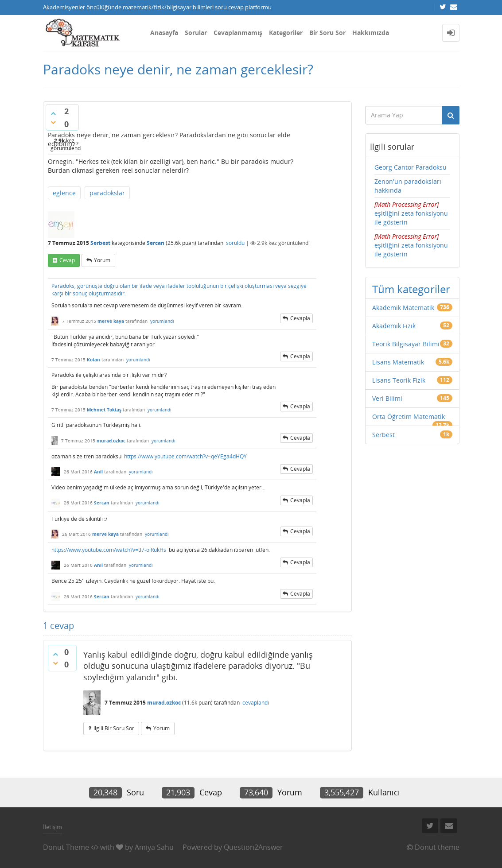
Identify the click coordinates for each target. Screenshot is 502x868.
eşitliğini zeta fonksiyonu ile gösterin (411, 213)
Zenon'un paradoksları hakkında (408, 186)
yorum (102, 260)
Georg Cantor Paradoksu (411, 167)
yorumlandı (162, 321)
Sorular (196, 33)
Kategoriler (286, 33)
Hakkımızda (371, 33)
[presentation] (407, 204)
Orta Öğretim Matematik (409, 417)
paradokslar (107, 193)
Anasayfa (164, 33)
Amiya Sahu (154, 847)
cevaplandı (256, 703)
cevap (67, 260)
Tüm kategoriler (411, 289)
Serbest (100, 243)
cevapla (300, 318)
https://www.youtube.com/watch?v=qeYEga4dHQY (185, 456)
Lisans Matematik (398, 362)
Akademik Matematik (403, 308)
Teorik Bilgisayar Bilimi (406, 344)
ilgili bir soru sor (114, 728)
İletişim (53, 827)
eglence (64, 193)
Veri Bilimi (387, 398)
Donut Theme (66, 847)
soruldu (235, 243)
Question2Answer (253, 847)
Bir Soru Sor (327, 33)
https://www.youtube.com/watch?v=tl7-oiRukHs (109, 550)
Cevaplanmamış (238, 33)
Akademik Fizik (394, 326)
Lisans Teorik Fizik (399, 380)
